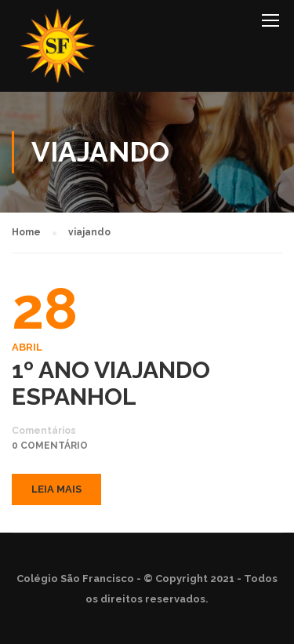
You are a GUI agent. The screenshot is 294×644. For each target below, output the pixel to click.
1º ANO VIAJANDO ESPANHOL (111, 384)
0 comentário (50, 446)
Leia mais (56, 489)
